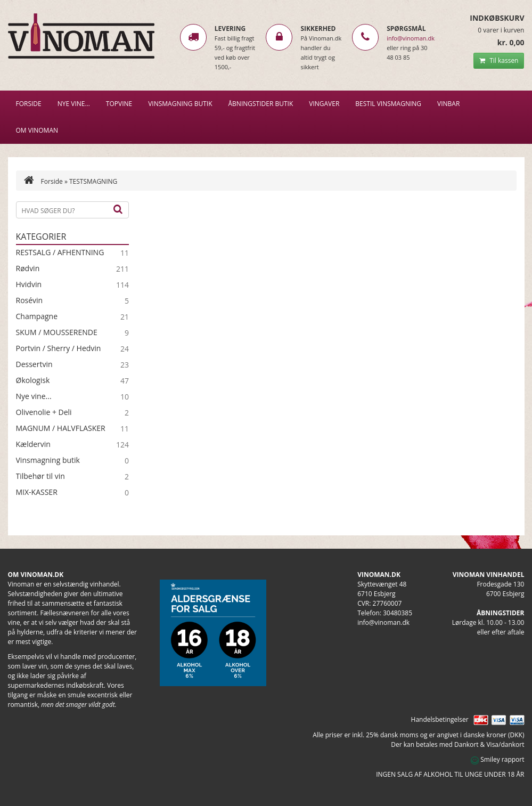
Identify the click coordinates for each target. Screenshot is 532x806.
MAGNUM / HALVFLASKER (61, 428)
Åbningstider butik (261, 104)
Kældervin (33, 444)
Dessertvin (34, 364)
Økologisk (33, 380)
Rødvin (28, 268)
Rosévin (30, 300)
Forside (29, 104)
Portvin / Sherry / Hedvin (59, 348)
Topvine (119, 104)
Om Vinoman (37, 130)
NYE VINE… (74, 104)
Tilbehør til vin (40, 476)
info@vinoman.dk (411, 38)
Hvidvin (29, 284)
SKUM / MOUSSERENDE (57, 332)
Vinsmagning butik (48, 460)
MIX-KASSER (37, 492)
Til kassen (499, 60)
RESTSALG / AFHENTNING (60, 253)
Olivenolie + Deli (44, 412)
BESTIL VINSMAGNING (388, 104)
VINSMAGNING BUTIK (180, 104)
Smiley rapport (497, 759)
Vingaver (324, 104)
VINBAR (448, 104)
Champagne (37, 316)
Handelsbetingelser (440, 719)
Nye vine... (34, 396)
